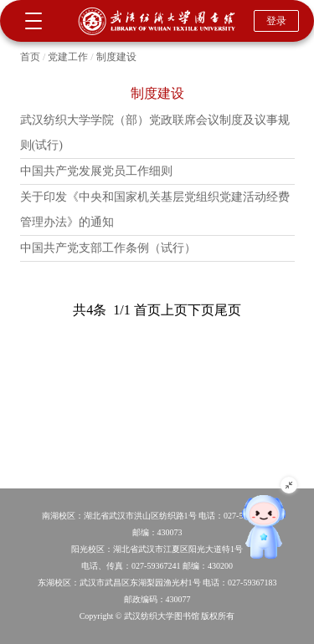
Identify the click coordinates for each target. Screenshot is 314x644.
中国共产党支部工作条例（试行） (108, 248)
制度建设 (116, 57)
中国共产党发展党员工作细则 (96, 171)
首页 (30, 57)
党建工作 (68, 57)
